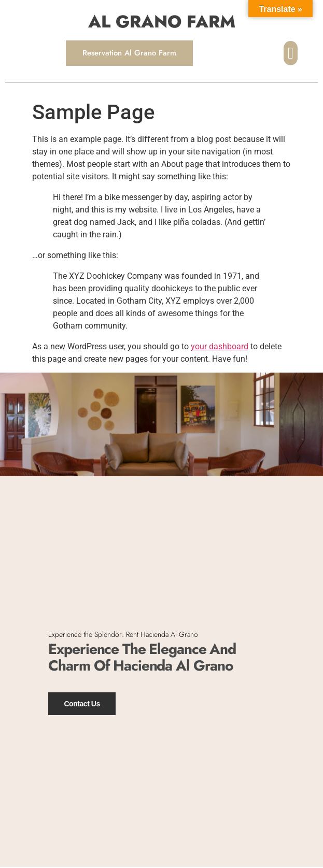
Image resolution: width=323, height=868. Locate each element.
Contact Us (82, 703)
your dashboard (220, 346)
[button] (291, 53)
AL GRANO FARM (162, 22)
